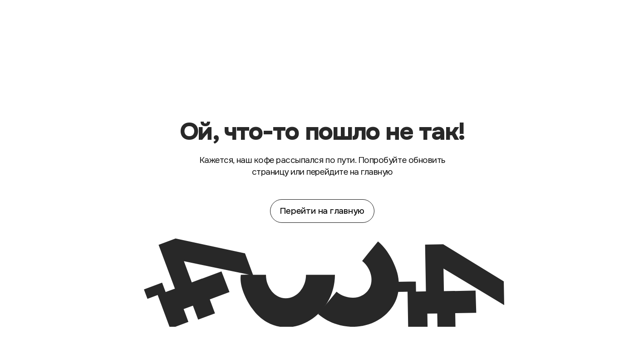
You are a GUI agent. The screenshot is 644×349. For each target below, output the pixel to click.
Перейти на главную (322, 211)
